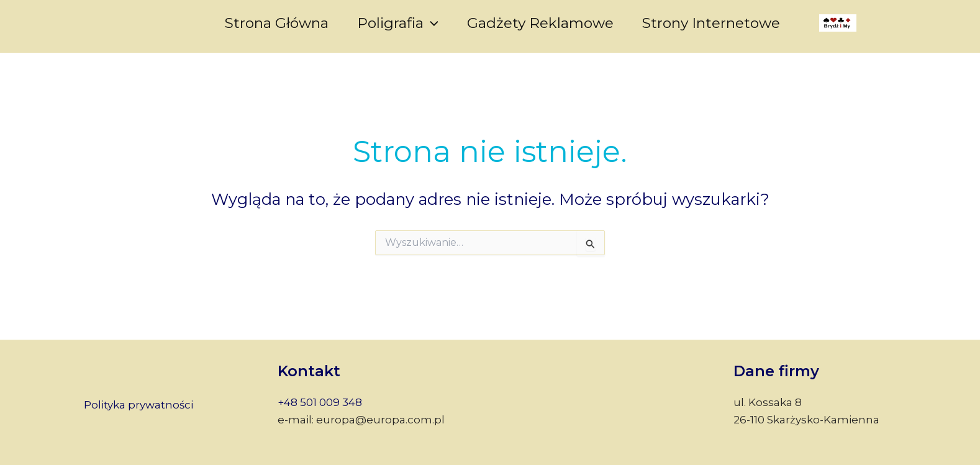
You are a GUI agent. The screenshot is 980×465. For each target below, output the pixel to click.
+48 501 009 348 (320, 402)
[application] (431, 23)
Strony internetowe (711, 23)
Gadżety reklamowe (540, 23)
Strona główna (277, 23)
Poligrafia (398, 23)
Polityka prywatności (138, 405)
